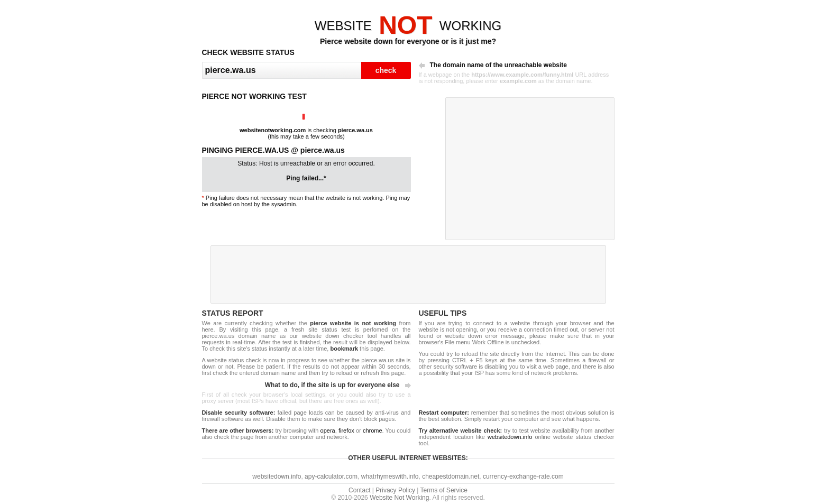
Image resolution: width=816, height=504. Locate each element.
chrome (373, 430)
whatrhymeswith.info (390, 476)
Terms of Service (444, 490)
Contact (359, 490)
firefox (346, 430)
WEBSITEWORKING (408, 26)
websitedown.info (510, 437)
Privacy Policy (395, 490)
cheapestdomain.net (451, 476)
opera (328, 430)
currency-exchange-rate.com (523, 476)
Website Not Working (399, 498)
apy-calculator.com (331, 476)
